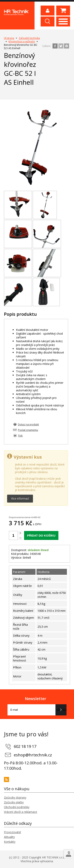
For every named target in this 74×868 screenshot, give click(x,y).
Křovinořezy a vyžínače (22, 41)
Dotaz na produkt (28, 424)
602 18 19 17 (25, 746)
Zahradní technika (29, 38)
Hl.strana (9, 38)
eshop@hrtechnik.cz (33, 755)
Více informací (20, 498)
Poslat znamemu (28, 430)
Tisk (20, 435)
